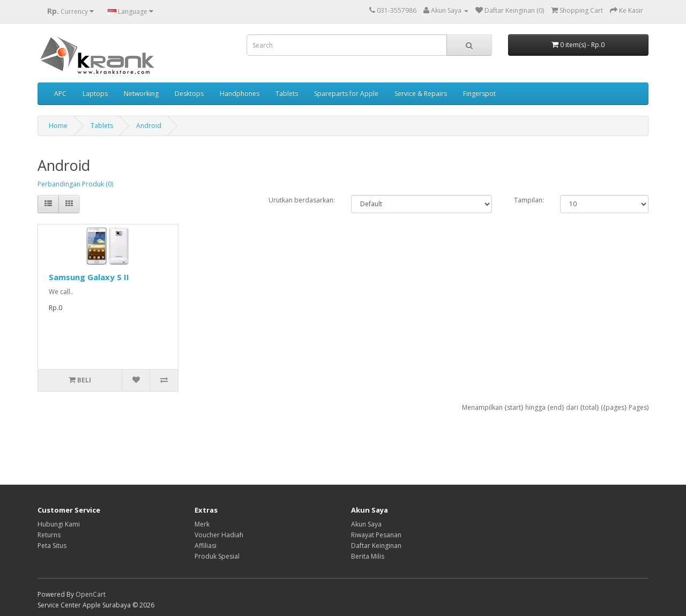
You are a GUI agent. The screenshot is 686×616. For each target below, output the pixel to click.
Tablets (287, 93)
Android (149, 126)
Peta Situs (52, 546)
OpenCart (91, 594)
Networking (141, 93)
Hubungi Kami (59, 524)
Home (58, 126)
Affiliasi (206, 546)
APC (60, 93)
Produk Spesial (217, 556)
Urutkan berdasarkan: (302, 200)
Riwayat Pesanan (376, 535)
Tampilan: (529, 200)
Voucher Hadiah (219, 535)
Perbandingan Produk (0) (75, 184)
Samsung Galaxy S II (89, 277)
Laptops (95, 93)
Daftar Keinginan (376, 546)
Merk (202, 524)
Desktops (189, 93)
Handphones (240, 93)
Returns (49, 535)
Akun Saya (366, 524)
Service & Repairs (421, 93)
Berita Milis (368, 556)
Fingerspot (479, 93)
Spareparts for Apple (346, 93)
